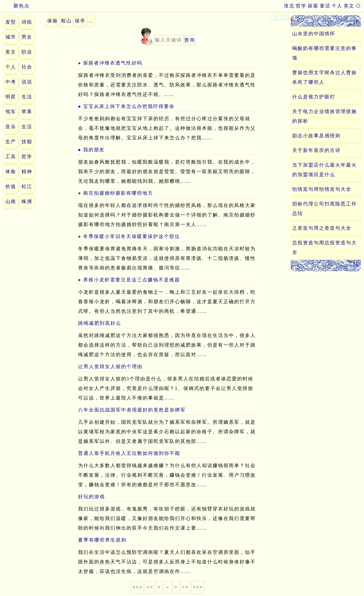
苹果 (27, 112)
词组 (27, 22)
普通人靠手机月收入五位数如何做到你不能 (129, 453)
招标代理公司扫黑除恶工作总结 (325, 209)
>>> (198, 587)
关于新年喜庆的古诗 (316, 150)
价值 (11, 186)
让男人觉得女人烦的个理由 (110, 366)
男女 (27, 37)
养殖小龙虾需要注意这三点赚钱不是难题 (132, 280)
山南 (11, 201)
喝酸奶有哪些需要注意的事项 (325, 53)
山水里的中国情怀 (314, 34)
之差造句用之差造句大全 (322, 228)
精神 (27, 172)
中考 (11, 82)
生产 (11, 142)
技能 (27, 142)
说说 (27, 82)
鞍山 (66, 21)
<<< (137, 587)
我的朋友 (94, 150)
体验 (11, 172)
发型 (11, 22)
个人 (337, 6)
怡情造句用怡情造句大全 (322, 189)
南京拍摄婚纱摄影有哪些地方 (118, 193)
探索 (313, 6)
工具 (11, 157)
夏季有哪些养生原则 (102, 540)
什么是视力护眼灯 (314, 97)
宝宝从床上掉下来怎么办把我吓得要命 (129, 106)
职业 (27, 52)
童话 (325, 6)
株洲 (27, 201)
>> (185, 587)
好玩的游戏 (92, 497)
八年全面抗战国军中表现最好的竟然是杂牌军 (132, 410)
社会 (27, 67)
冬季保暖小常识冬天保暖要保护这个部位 (132, 236)
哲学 (301, 6)
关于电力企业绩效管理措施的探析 (325, 116)
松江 (27, 186)
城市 (11, 37)
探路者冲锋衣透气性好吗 (113, 63)
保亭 (80, 21)
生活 (27, 97)
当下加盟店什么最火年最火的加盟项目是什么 (325, 170)
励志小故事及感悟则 (316, 136)
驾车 (11, 112)
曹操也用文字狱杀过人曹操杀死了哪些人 (325, 77)
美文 (349, 6)
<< (150, 587)
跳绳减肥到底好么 (100, 323)
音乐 (11, 127)
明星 (11, 97)
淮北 (289, 6)
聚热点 (16, 6)
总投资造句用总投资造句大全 (325, 247)
